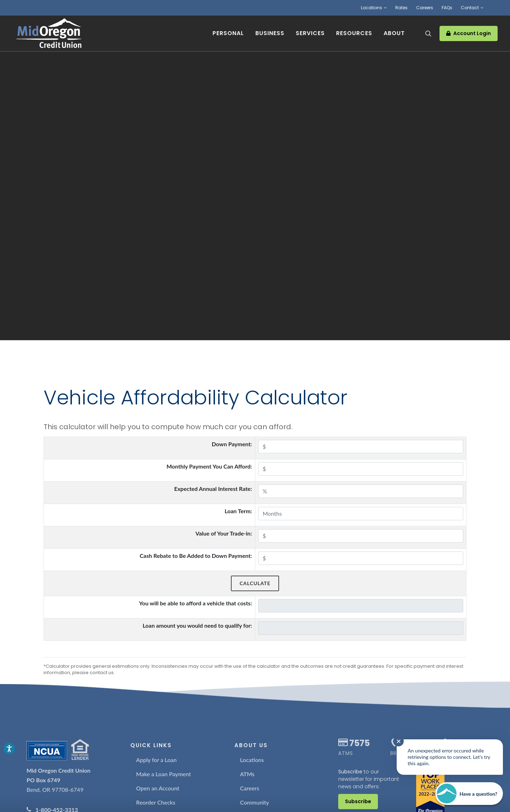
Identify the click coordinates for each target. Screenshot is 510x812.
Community (255, 802)
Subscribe (358, 801)
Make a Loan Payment (163, 774)
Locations (374, 8)
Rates (401, 8)
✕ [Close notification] (399, 741)
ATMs (247, 774)
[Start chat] (469, 794)
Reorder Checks (156, 802)
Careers (425, 8)
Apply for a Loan (156, 760)
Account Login (469, 33)
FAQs (447, 8)
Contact (472, 8)
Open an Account (158, 788)
